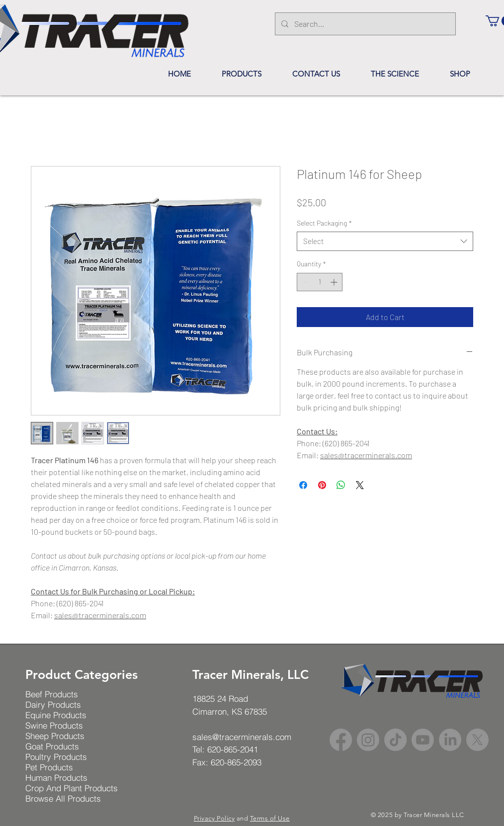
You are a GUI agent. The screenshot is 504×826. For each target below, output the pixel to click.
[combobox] (385, 241)
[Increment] (335, 282)
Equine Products (56, 715)
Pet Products (49, 767)
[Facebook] (341, 740)
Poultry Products (56, 757)
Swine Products (54, 725)
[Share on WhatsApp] (341, 485)
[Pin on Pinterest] (322, 485)
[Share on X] (360, 485)
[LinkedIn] (450, 740)
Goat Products (52, 746)
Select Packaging (324, 223)
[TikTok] (395, 740)
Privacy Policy (214, 818)
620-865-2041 (233, 749)
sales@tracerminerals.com (100, 615)
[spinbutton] (320, 282)
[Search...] (364, 24)
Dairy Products (53, 704)
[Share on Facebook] (303, 485)
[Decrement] (304, 282)
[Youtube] (423, 740)
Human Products (56, 778)
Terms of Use (270, 818)
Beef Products (52, 694)
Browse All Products (63, 798)
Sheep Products (55, 736)
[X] (477, 740)
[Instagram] (368, 740)
